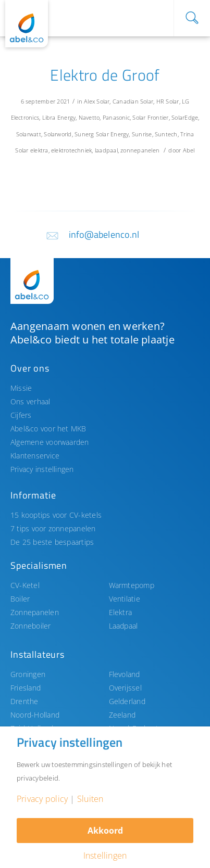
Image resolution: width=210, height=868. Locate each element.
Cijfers (21, 415)
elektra (39, 150)
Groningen (28, 674)
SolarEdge (185, 117)
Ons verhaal (30, 401)
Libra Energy (59, 117)
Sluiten (90, 799)
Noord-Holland (35, 715)
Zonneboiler (31, 626)
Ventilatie (125, 599)
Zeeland (122, 715)
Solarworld (58, 134)
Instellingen (105, 856)
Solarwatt (29, 134)
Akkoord (105, 831)
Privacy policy (42, 799)
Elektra (121, 612)
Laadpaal (123, 626)
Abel (189, 150)
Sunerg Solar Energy (102, 134)
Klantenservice (35, 456)
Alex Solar (97, 101)
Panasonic (116, 117)
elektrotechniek (71, 150)
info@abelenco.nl (104, 234)
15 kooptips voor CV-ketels (56, 515)
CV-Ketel (25, 585)
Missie (21, 388)
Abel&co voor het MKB (48, 429)
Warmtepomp (132, 585)
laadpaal (106, 150)
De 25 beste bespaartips (52, 542)
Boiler (20, 599)
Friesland (26, 688)
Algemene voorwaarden (50, 442)
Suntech (166, 134)
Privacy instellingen (42, 469)
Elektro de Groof (105, 75)
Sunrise (142, 134)
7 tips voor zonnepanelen (53, 528)
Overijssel (125, 688)
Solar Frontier (150, 117)
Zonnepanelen (35, 612)
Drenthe (24, 701)
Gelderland (127, 701)
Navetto (89, 117)
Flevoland (125, 674)
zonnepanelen (140, 150)
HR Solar (168, 101)
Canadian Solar (133, 101)
